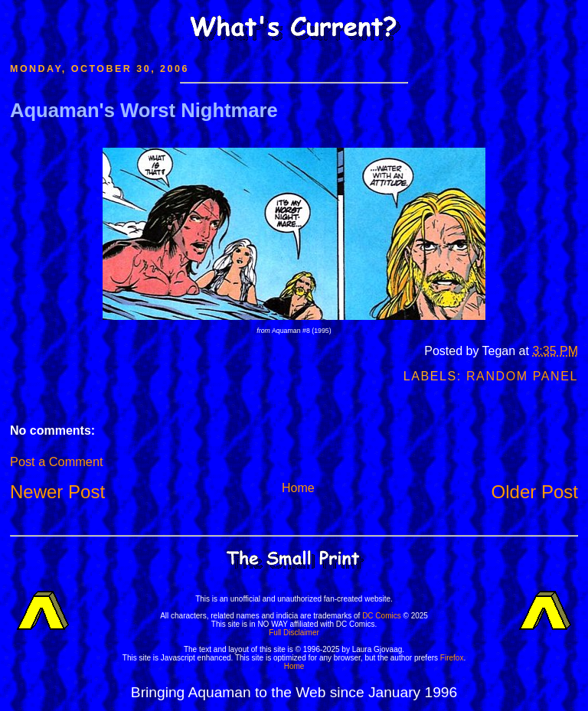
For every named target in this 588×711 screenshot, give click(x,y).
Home (298, 488)
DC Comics (382, 616)
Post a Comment (56, 461)
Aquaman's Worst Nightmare (144, 110)
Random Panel (522, 376)
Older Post (535, 492)
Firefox (452, 658)
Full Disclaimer (294, 633)
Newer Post (57, 492)
